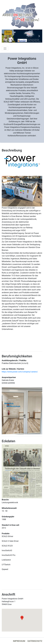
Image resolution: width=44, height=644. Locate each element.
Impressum (19, 641)
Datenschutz (35, 641)
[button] (5, 36)
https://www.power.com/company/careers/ (20, 372)
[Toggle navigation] (5, 49)
